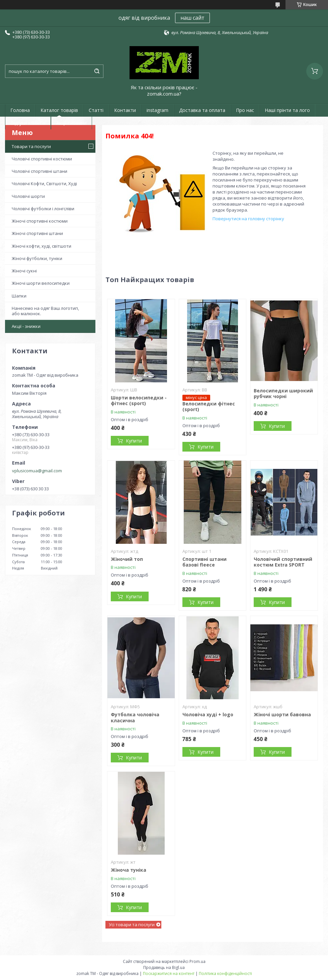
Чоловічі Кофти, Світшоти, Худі (44, 183)
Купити (134, 441)
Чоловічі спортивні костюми (42, 159)
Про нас (245, 110)
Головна (20, 110)
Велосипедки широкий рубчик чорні (283, 394)
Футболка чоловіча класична (135, 717)
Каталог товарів (59, 110)
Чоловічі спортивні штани (39, 171)
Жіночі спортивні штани (37, 233)
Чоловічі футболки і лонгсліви (43, 209)
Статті (96, 110)
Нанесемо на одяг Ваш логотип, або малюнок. (45, 311)
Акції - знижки (26, 326)
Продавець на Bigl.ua (164, 967)
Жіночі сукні (24, 271)
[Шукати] (97, 71)
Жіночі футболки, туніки (37, 258)
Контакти (125, 110)
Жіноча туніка (129, 870)
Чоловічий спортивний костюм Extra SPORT (283, 562)
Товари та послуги (31, 146)
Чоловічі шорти (28, 196)
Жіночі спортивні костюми (40, 221)
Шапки (19, 296)
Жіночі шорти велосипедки (41, 283)
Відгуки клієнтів (28, 123)
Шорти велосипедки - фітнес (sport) (139, 401)
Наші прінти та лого (287, 110)
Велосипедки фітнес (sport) (209, 407)
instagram (157, 110)
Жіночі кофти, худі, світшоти (42, 246)
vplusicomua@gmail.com (37, 471)
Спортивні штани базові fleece (204, 562)
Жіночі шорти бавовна (282, 714)
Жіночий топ (127, 559)
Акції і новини (71, 123)
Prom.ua (197, 961)
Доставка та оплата (202, 110)
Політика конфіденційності (225, 973)
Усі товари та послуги (132, 925)
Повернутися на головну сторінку (248, 219)
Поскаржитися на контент (169, 973)
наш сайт (192, 18)
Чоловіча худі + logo (208, 714)
